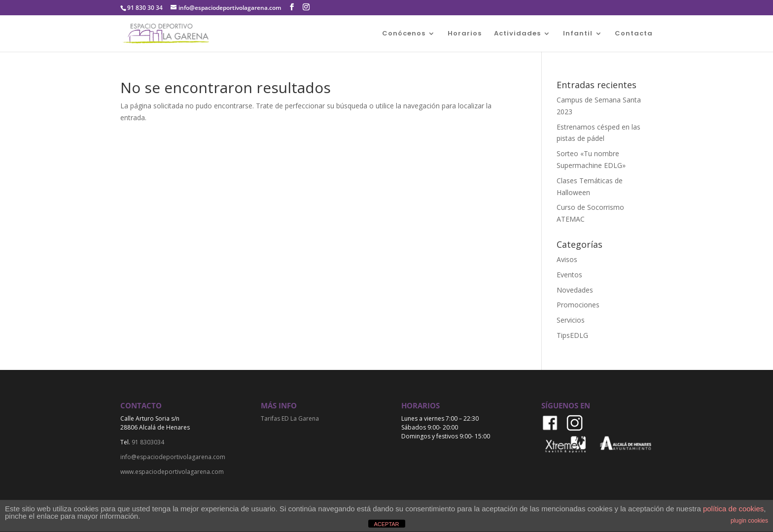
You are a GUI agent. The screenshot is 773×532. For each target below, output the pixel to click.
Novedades (575, 290)
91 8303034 (148, 442)
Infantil (578, 34)
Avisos (567, 259)
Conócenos (404, 34)
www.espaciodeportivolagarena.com (172, 472)
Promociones (578, 305)
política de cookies (733, 509)
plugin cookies (749, 521)
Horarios (465, 34)
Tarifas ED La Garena (290, 418)
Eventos (569, 275)
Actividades (517, 34)
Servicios (571, 320)
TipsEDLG (572, 335)
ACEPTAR (386, 524)
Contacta (634, 34)
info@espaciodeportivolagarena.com (173, 457)
